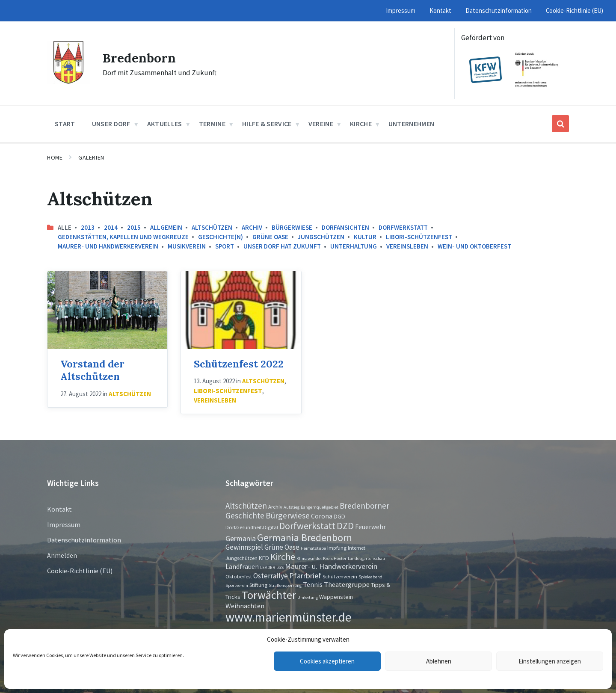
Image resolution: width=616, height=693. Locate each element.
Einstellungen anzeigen (550, 661)
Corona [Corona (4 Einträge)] (322, 516)
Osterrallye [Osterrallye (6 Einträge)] (271, 576)
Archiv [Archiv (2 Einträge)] (275, 506)
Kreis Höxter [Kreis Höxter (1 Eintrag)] (335, 558)
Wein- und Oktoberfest (474, 246)
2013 (88, 227)
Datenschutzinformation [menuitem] (499, 10)
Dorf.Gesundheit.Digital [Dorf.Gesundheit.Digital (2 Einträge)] (252, 527)
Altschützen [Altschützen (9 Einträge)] (246, 506)
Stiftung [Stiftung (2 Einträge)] (258, 585)
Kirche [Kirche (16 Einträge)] (283, 557)
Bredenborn (139, 58)
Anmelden (62, 555)
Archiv (252, 227)
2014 (111, 227)
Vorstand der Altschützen (92, 370)
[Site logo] (68, 81)
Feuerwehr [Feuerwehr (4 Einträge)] (370, 527)
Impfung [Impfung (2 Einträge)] (337, 548)
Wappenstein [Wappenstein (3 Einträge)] (336, 597)
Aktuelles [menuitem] (165, 124)
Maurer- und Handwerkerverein (108, 246)
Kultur (365, 237)
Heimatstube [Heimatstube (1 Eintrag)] (313, 548)
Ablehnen (439, 661)
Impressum (64, 524)
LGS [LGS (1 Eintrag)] (280, 567)
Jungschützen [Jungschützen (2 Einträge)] (241, 558)
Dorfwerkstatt (403, 227)
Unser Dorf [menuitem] (111, 124)
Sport (225, 246)
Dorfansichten (345, 227)
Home (55, 157)
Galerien (91, 157)
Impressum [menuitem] (401, 10)
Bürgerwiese (292, 227)
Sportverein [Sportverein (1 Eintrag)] (237, 585)
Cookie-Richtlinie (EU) (80, 571)
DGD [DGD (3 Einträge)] (339, 516)
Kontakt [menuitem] (440, 10)
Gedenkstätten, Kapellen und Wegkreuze (123, 237)
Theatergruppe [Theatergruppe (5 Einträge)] (347, 584)
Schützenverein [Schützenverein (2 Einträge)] (340, 576)
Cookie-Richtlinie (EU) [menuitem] (575, 10)
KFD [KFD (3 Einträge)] (264, 558)
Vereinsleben (407, 246)
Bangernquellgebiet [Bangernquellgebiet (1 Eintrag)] (320, 507)
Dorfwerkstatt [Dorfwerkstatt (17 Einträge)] (307, 526)
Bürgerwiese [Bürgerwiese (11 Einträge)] (288, 515)
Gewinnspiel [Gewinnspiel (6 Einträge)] (244, 547)
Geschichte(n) (221, 237)
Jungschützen (321, 237)
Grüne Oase (270, 237)
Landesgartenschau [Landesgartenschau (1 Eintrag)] (366, 558)
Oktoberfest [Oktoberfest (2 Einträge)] (239, 576)
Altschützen (212, 227)
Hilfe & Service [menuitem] (267, 124)
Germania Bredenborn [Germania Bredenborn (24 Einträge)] (305, 538)
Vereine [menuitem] (321, 124)
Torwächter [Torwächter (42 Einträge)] (269, 595)
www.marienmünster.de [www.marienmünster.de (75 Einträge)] (289, 617)
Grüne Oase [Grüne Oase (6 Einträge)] (282, 547)
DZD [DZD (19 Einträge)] (345, 526)
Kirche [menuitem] (361, 124)
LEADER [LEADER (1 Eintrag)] (268, 567)
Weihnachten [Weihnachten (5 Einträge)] (245, 606)
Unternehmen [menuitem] (412, 124)
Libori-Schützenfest (419, 237)
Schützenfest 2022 (239, 364)
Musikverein (187, 246)
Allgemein (166, 227)
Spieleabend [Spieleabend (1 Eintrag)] (370, 577)
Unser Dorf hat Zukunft (282, 246)
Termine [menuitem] (212, 124)
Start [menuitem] (65, 124)
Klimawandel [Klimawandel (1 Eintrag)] (309, 558)
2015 (134, 227)
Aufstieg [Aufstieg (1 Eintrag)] (292, 507)
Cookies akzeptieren (327, 661)
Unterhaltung (354, 246)
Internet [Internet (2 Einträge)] (357, 548)
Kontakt (59, 509)
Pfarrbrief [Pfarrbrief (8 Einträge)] (305, 576)
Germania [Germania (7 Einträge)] (241, 539)
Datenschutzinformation (84, 540)
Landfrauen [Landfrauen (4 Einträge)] (242, 567)
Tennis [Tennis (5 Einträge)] (313, 584)
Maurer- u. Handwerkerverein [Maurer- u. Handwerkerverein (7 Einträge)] (331, 566)
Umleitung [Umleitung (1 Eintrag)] (308, 597)
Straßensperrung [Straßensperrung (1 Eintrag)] (285, 585)
